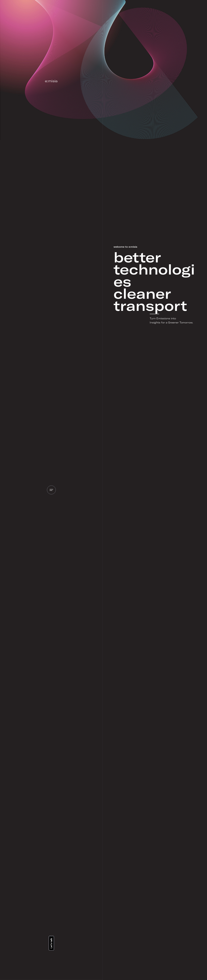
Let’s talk (51, 943)
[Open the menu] (51, 490)
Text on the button (155, 963)
